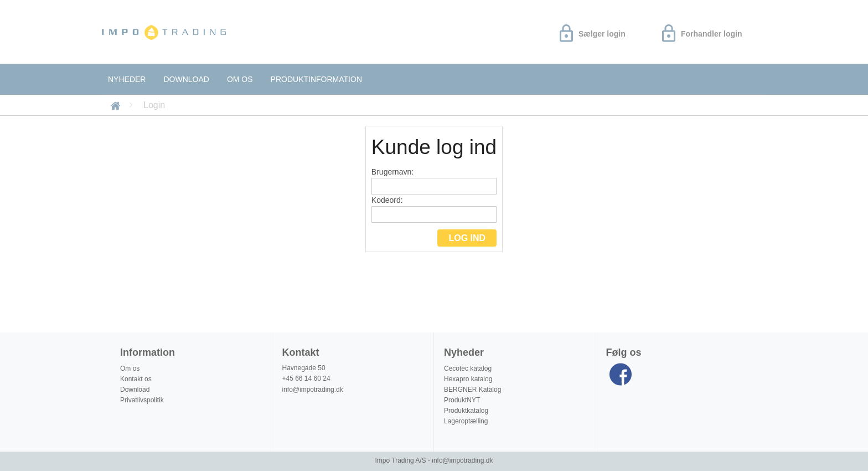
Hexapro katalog (468, 379)
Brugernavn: (434, 181)
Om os (240, 79)
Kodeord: (434, 209)
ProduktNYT (462, 400)
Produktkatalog (466, 411)
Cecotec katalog (468, 368)
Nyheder (127, 79)
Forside (117, 105)
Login (154, 105)
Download (186, 79)
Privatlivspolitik (142, 400)
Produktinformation (316, 79)
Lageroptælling (466, 421)
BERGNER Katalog (472, 390)
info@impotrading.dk (313, 390)
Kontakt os (136, 379)
